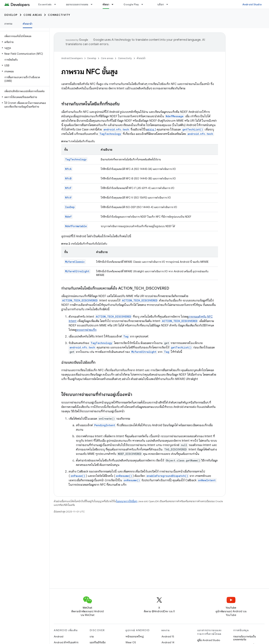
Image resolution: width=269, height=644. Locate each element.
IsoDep (70, 207)
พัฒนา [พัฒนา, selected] (106, 4)
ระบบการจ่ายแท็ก (86, 330)
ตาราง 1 (152, 130)
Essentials (45, 4)
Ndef (68, 217)
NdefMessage (175, 116)
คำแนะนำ (141, 58)
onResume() (124, 476)
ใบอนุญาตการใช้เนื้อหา (127, 501)
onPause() (78, 476)
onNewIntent (207, 480)
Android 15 (168, 636)
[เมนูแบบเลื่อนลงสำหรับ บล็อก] (169, 4)
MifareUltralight (77, 271)
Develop (11, 15)
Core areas (33, 15)
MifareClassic (75, 262)
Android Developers (72, 58)
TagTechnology (110, 134)
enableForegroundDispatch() (167, 476)
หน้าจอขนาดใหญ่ (135, 636)
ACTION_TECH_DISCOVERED (80, 300)
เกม (92, 636)
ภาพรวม (8, 24)
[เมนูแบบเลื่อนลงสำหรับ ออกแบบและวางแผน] (93, 4)
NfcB (68, 178)
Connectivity (59, 15)
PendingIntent (105, 425)
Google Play (131, 4)
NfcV (68, 198)
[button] (24, 42)
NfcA (68, 169)
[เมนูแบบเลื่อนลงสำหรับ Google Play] (144, 4)
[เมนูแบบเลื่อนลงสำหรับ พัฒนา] (114, 4)
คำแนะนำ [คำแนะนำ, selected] (28, 24)
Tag (126, 336)
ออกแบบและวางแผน (77, 4)
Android (59, 636)
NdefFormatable (76, 226)
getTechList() (193, 129)
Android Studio (252, 4)
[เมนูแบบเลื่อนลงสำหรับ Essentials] (57, 4)
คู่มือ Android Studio (209, 640)
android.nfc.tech (116, 129)
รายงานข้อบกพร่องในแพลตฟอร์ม (245, 638)
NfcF (68, 188)
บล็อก (161, 4)
